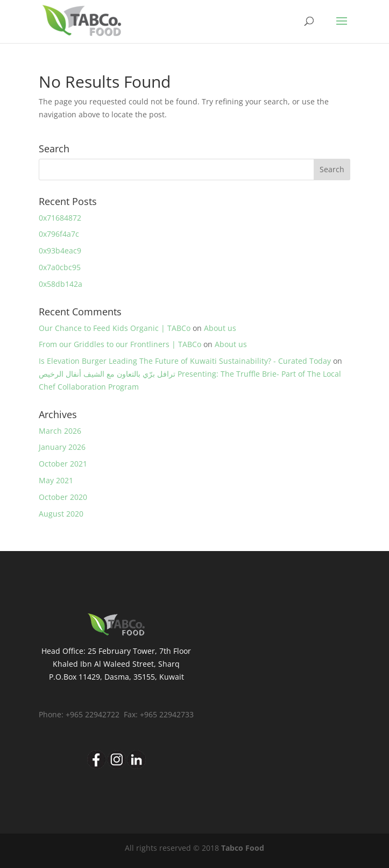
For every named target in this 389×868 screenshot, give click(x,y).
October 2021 (63, 464)
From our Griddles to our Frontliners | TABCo (120, 344)
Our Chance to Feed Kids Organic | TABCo (115, 328)
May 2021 (56, 480)
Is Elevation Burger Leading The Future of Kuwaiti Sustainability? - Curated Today (185, 361)
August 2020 (61, 514)
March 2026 (60, 431)
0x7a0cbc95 (60, 267)
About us (220, 328)
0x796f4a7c (59, 234)
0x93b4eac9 (60, 250)
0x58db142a (61, 284)
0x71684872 (60, 218)
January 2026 (62, 447)
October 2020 (63, 497)
